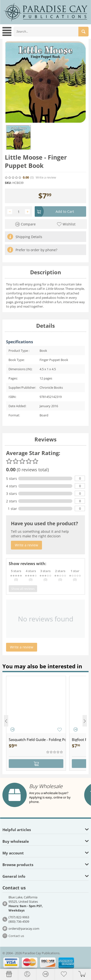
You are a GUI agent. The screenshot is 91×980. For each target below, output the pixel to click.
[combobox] (51, 32)
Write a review (46, 177)
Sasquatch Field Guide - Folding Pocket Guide (37, 739)
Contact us (16, 936)
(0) (32, 177)
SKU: (8, 183)
